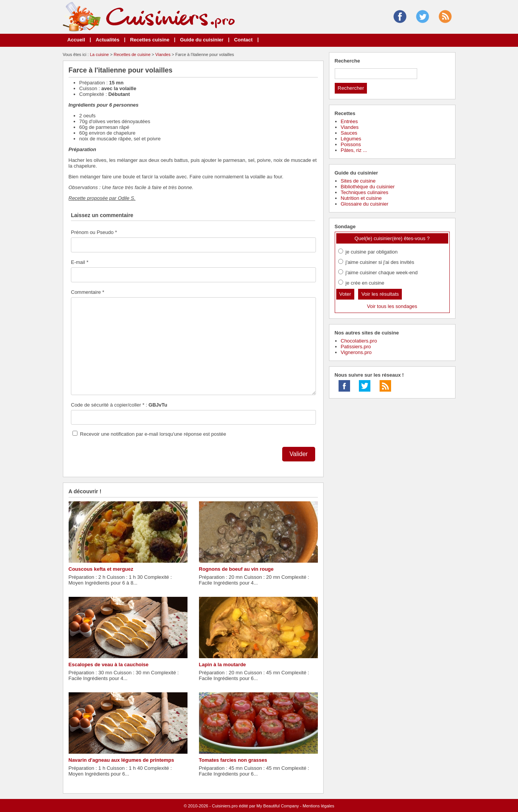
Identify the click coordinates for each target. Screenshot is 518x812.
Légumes (351, 139)
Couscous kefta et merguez (101, 569)
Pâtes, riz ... (354, 150)
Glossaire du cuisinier (365, 204)
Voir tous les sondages (392, 306)
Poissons (351, 144)
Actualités (107, 40)
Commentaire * (88, 292)
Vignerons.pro (356, 352)
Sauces (349, 133)
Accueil (76, 40)
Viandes (163, 54)
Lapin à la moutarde (223, 665)
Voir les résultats (380, 294)
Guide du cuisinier (201, 40)
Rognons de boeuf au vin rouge (236, 569)
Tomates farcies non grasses (233, 760)
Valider (298, 454)
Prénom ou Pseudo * (94, 232)
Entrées (349, 121)
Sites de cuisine (358, 181)
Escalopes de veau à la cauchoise (109, 665)
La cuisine (99, 54)
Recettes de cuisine (132, 54)
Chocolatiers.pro (359, 341)
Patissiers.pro (356, 347)
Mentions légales (318, 806)
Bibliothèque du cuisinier (368, 187)
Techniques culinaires (365, 192)
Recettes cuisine (150, 40)
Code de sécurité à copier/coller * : (119, 405)
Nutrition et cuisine (361, 198)
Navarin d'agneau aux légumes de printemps (121, 760)
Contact (243, 40)
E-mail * (80, 262)
